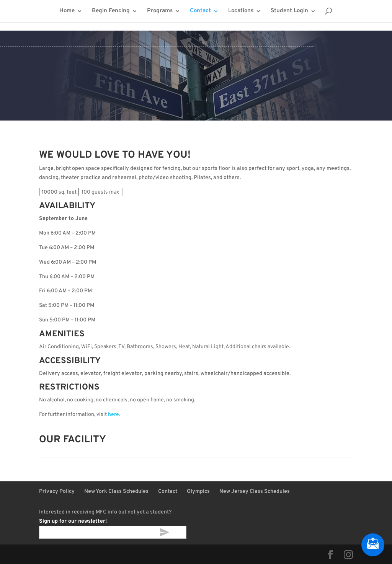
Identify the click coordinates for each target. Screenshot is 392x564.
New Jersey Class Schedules (255, 491)
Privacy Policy (57, 491)
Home (67, 11)
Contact (200, 11)
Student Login (289, 11)
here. (114, 415)
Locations (241, 11)
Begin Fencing (111, 11)
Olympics (198, 491)
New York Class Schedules (116, 491)
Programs (160, 11)
